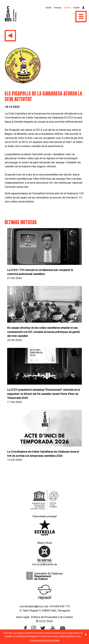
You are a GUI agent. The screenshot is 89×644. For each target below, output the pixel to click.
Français (58, 8)
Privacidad (51, 617)
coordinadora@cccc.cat (34, 606)
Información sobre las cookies (44, 640)
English (77, 8)
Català (48, 8)
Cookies (68, 617)
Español (67, 8)
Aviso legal (23, 617)
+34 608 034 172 (59, 606)
